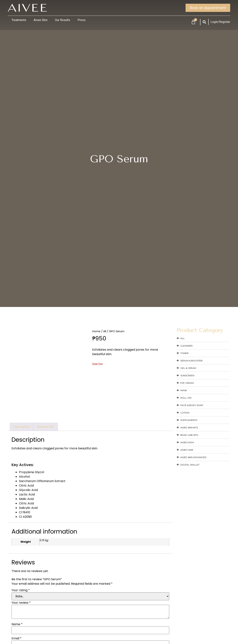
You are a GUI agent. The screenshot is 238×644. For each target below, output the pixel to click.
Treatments (19, 20)
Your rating (21, 590)
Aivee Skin (41, 20)
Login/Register (220, 22)
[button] (204, 22)
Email (17, 638)
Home (96, 331)
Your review (21, 603)
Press (82, 20)
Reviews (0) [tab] (46, 427)
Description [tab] (22, 427)
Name (17, 624)
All (105, 331)
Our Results (62, 20)
